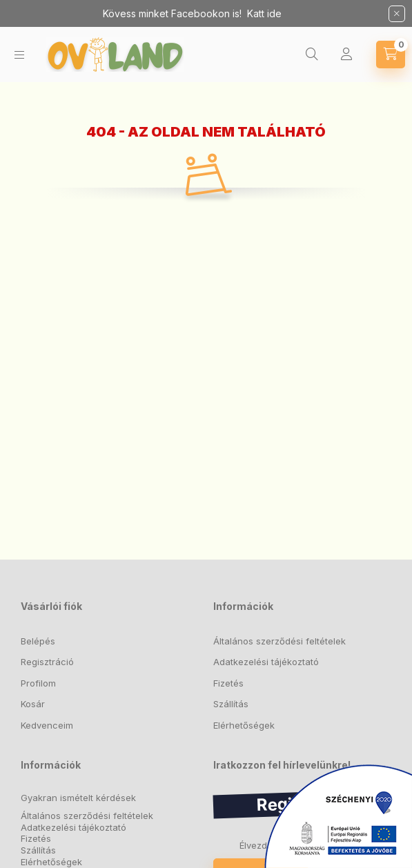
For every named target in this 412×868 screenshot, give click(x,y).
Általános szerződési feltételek (279, 641)
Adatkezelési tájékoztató (266, 662)
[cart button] (391, 55)
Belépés (38, 641)
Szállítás (231, 704)
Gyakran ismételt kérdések (78, 798)
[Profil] (346, 55)
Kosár (33, 704)
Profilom (38, 683)
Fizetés (228, 683)
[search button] (312, 55)
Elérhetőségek (244, 725)
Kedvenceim (47, 725)
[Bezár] (397, 14)
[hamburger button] (19, 55)
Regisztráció (47, 662)
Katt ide (264, 13)
